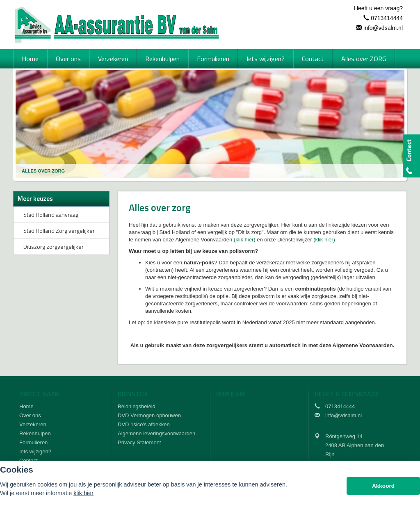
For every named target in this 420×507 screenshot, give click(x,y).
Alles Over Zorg (43, 171)
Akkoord (383, 486)
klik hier (83, 493)
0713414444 (387, 18)
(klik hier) (245, 240)
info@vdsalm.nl (383, 28)
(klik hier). (325, 240)
